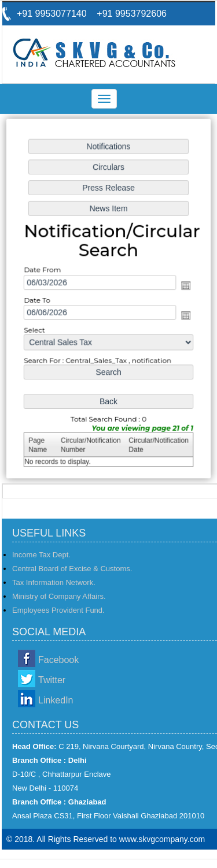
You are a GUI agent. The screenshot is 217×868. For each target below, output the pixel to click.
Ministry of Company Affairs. (59, 596)
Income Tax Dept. (41, 555)
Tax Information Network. (54, 582)
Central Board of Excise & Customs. (72, 569)
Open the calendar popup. (185, 285)
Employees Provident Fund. (58, 610)
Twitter (52, 680)
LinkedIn (56, 700)
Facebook (58, 660)
